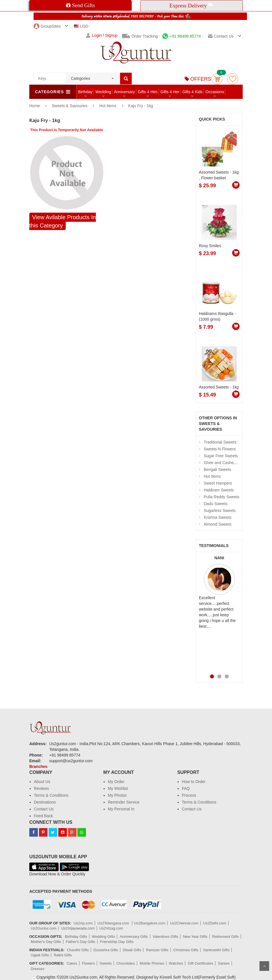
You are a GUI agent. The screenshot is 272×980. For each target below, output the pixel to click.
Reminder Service (124, 802)
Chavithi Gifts (78, 950)
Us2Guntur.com (44, 928)
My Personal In (121, 809)
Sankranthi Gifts (216, 950)
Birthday (85, 92)
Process (189, 795)
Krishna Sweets (218, 517)
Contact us (221, 36)
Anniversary (124, 92)
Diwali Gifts (132, 950)
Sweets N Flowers (220, 449)
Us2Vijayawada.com (78, 928)
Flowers (88, 963)
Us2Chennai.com (184, 923)
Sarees (224, 963)
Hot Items (108, 106)
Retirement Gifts (226, 937)
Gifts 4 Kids (192, 92)
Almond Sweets (218, 524)
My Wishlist (118, 788)
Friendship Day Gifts (117, 942)
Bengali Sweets (218, 469)
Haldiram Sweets (219, 490)
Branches (38, 766)
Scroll (264, 966)
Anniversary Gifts (134, 937)
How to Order (194, 782)
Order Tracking (140, 36)
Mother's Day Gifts (46, 942)
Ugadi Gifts (40, 955)
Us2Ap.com (83, 923)
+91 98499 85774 (181, 36)
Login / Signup (102, 35)
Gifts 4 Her (170, 92)
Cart (217, 79)
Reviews (41, 788)
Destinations (45, 802)
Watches (176, 963)
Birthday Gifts (76, 937)
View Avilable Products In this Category (63, 221)
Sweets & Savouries (70, 106)
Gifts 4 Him (148, 92)
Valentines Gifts (165, 937)
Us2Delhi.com (215, 923)
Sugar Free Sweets (221, 456)
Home (35, 106)
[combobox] (93, 77)
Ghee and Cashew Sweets (227, 463)
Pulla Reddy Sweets (221, 497)
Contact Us (44, 809)
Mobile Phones (152, 963)
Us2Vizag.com (111, 928)
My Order (116, 782)
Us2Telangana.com (114, 923)
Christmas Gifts (186, 950)
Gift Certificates (200, 963)
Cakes (72, 963)
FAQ (186, 788)
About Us (42, 782)
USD (81, 26)
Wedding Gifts (103, 937)
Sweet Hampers (218, 483)
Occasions (215, 92)
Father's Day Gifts (81, 942)
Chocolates (126, 963)
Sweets (106, 963)
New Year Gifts (195, 937)
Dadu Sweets (216, 504)
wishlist (233, 79)
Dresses (38, 969)
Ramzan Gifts (157, 950)
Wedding (103, 92)
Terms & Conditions (51, 795)
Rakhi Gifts (63, 955)
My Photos (117, 795)
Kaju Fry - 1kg (141, 106)
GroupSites (47, 26)
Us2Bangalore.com (150, 923)
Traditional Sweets (220, 442)
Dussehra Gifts (106, 950)
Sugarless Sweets (220, 511)
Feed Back (43, 816)
